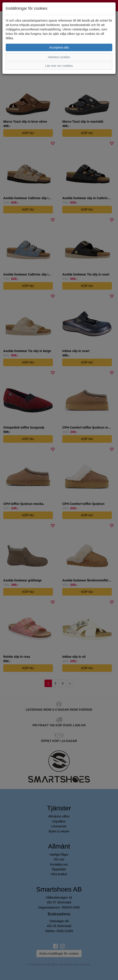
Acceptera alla (59, 47)
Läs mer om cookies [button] (59, 66)
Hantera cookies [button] (59, 57)
